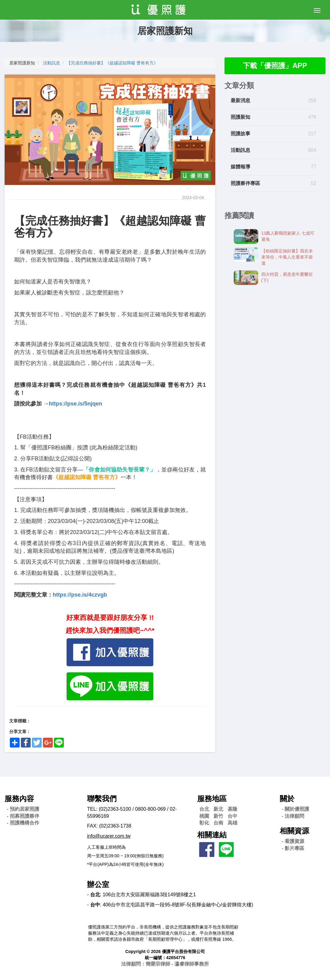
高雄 (232, 823)
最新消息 (240, 101)
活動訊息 (52, 63)
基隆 (232, 809)
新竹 (218, 816)
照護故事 (240, 134)
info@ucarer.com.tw (109, 836)
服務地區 (212, 799)
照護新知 (240, 118)
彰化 (204, 823)
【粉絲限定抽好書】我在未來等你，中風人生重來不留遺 (287, 257)
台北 (204, 809)
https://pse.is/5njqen (75, 404)
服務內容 (19, 799)
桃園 (204, 816)
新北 (218, 809)
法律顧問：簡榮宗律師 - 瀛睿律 (165, 964)
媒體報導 (240, 167)
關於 (287, 799)
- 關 (296, 809)
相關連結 (212, 835)
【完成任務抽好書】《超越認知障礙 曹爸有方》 (112, 63)
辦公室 (98, 884)
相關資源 (294, 831)
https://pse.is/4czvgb (80, 595)
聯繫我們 (102, 799)
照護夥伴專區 (245, 184)
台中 (232, 816)
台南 (218, 823)
